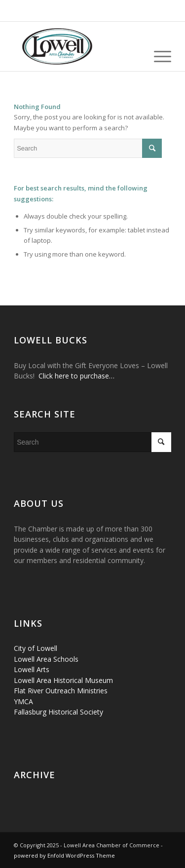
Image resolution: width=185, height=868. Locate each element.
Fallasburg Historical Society (58, 712)
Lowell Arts (32, 669)
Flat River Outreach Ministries (61, 691)
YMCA (23, 701)
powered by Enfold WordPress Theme (64, 855)
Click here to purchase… (76, 376)
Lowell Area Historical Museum (63, 680)
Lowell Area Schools (46, 659)
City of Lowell (36, 648)
